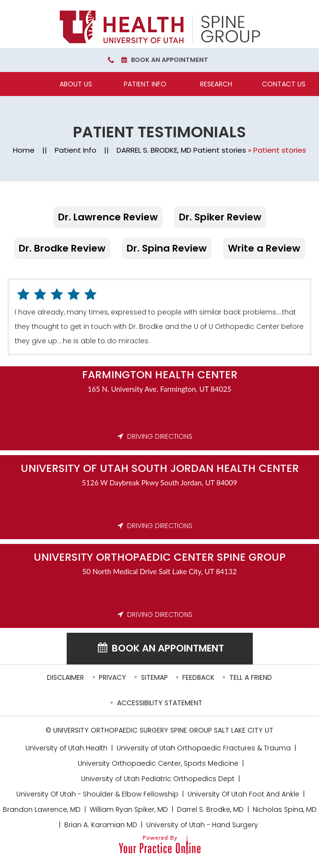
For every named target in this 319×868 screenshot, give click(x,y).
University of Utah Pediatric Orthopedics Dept (158, 779)
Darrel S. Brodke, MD (210, 809)
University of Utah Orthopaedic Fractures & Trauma (204, 748)
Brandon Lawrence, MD (42, 809)
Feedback (198, 677)
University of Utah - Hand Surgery (202, 825)
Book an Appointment (170, 60)
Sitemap (154, 677)
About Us (76, 84)
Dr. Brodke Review (62, 248)
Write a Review (264, 248)
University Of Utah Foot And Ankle (243, 794)
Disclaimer (65, 677)
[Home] (33, 84)
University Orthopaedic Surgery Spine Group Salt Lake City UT (163, 730)
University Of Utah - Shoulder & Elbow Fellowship (97, 794)
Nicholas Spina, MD (285, 809)
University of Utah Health (66, 748)
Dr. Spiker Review (220, 217)
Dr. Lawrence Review (108, 217)
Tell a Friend (251, 677)
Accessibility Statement (160, 703)
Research (216, 84)
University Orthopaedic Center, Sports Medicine (158, 763)
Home (24, 150)
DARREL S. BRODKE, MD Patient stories (181, 150)
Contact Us (284, 84)
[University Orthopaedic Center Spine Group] (160, 27)
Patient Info (145, 84)
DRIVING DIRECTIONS (160, 436)
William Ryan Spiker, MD (129, 809)
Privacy (112, 677)
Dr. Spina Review (167, 248)
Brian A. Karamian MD (101, 825)
